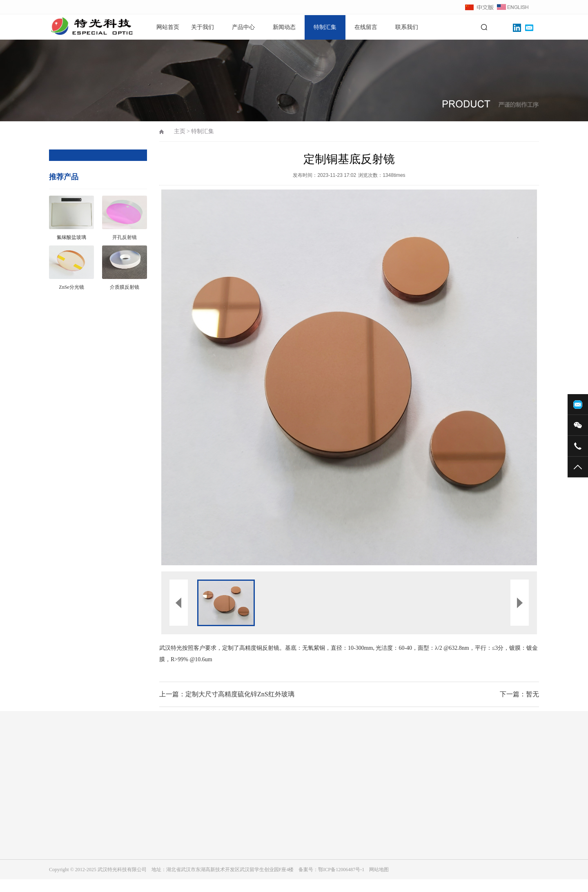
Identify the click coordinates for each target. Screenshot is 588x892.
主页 (180, 131)
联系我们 (407, 27)
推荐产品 (64, 177)
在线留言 (366, 27)
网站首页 (168, 27)
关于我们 (203, 27)
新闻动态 (284, 27)
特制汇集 (325, 27)
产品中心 (243, 27)
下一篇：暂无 (519, 694)
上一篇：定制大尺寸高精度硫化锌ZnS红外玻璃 (227, 694)
